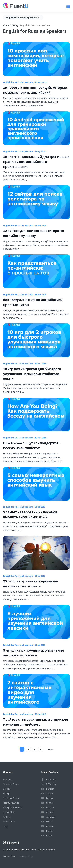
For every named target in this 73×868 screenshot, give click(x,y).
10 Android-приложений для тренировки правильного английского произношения (36, 162)
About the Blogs (11, 784)
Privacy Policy (26, 856)
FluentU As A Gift (11, 803)
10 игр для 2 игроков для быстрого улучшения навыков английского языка (32, 374)
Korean (47, 831)
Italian (46, 836)
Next (50, 749)
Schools (7, 789)
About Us (7, 779)
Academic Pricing (11, 798)
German (47, 812)
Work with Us (9, 822)
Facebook (48, 779)
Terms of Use (9, 856)
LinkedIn (48, 789)
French (47, 822)
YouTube (48, 793)
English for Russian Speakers (18, 82)
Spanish (47, 803)
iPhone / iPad (9, 812)
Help (5, 826)
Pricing (6, 793)
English (47, 798)
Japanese (48, 817)
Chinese (47, 807)
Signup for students (12, 807)
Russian (47, 826)
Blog (16, 25)
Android (7, 817)
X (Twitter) (48, 784)
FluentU (7, 25)
